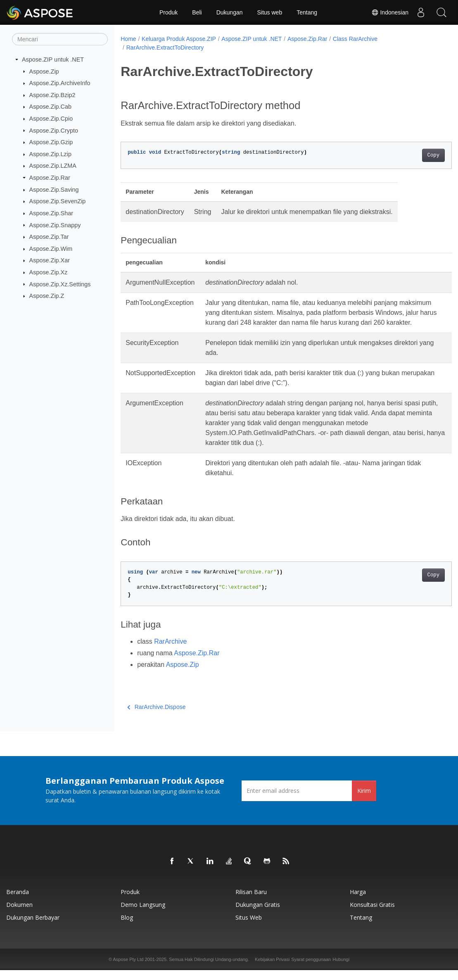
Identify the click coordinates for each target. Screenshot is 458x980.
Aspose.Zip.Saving (54, 190)
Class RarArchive (355, 39)
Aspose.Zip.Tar (49, 237)
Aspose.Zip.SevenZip (58, 201)
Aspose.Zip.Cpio (51, 119)
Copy (410, 155)
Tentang (307, 12)
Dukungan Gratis (258, 915)
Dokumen (19, 915)
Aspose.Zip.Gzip (51, 142)
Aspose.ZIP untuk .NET (53, 59)
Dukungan (230, 12)
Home (128, 39)
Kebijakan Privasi (272, 969)
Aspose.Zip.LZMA (53, 166)
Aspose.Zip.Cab (50, 107)
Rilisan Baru (251, 902)
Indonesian (390, 12)
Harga (358, 902)
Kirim (364, 800)
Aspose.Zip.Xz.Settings (60, 284)
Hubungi (341, 969)
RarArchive (170, 651)
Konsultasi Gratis (372, 915)
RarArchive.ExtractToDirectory (165, 48)
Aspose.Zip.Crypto (54, 130)
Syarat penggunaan (311, 969)
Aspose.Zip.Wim (51, 249)
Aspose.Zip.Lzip (50, 154)
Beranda (18, 902)
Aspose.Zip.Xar (50, 260)
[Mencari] (60, 39)
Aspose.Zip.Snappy (55, 225)
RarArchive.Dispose (156, 717)
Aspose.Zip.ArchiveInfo (60, 83)
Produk (168, 12)
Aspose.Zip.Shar (51, 213)
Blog (127, 927)
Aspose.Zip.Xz (49, 272)
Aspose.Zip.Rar (50, 178)
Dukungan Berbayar (33, 927)
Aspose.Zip (44, 71)
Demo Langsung (143, 915)
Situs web (270, 12)
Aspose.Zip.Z (47, 296)
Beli (197, 12)
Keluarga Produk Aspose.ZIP (179, 39)
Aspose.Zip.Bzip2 (52, 95)
